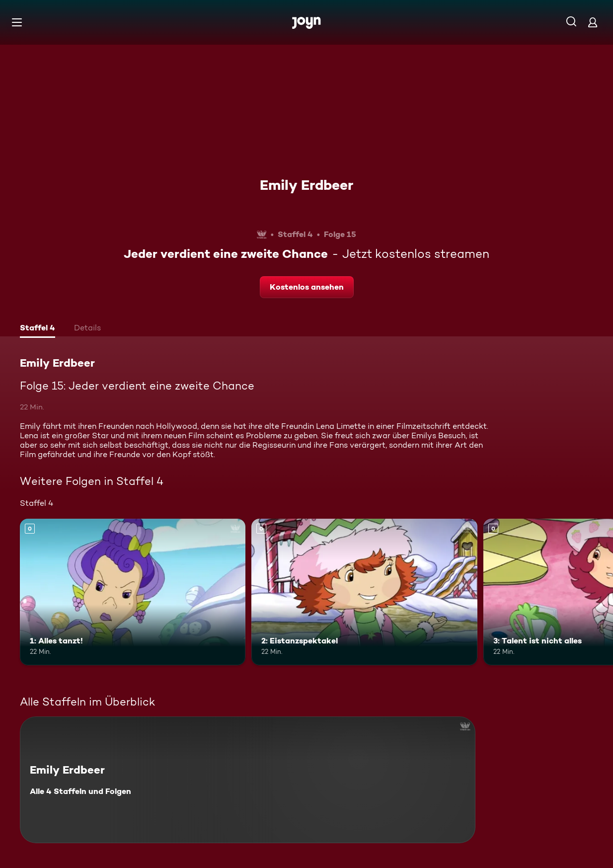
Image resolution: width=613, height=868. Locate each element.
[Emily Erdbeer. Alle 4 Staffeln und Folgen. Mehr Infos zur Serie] (248, 780)
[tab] (38, 329)
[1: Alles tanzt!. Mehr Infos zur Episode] (133, 592)
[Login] (593, 22)
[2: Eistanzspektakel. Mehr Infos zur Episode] (364, 592)
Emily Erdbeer (306, 185)
